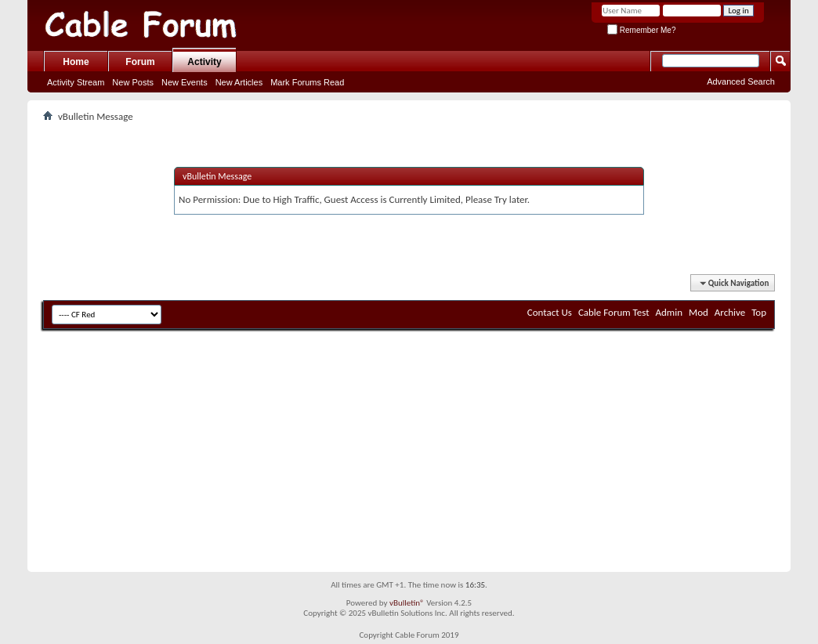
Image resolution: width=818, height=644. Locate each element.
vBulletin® (407, 603)
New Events (185, 82)
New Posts (133, 82)
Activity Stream (76, 82)
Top (759, 312)
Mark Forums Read (307, 82)
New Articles (239, 82)
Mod (699, 312)
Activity (204, 62)
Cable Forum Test (614, 312)
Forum (140, 62)
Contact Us (550, 312)
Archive (730, 312)
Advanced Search (741, 81)
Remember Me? (641, 30)
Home (76, 62)
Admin (670, 312)
